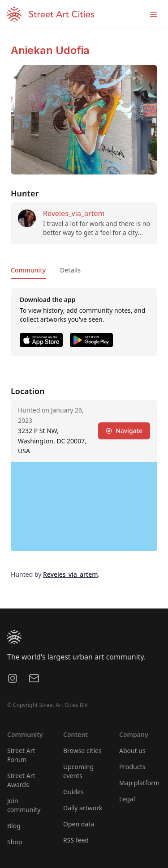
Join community (24, 805)
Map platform (139, 783)
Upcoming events (78, 771)
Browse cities (82, 751)
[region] (84, 506)
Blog (14, 826)
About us (132, 751)
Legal (127, 799)
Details (70, 270)
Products (132, 767)
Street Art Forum (21, 755)
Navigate (124, 431)
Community (28, 270)
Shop (15, 842)
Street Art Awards (21, 780)
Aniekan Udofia (50, 50)
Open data (79, 824)
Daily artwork (83, 808)
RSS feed (76, 840)
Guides (73, 792)
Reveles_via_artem (74, 213)
